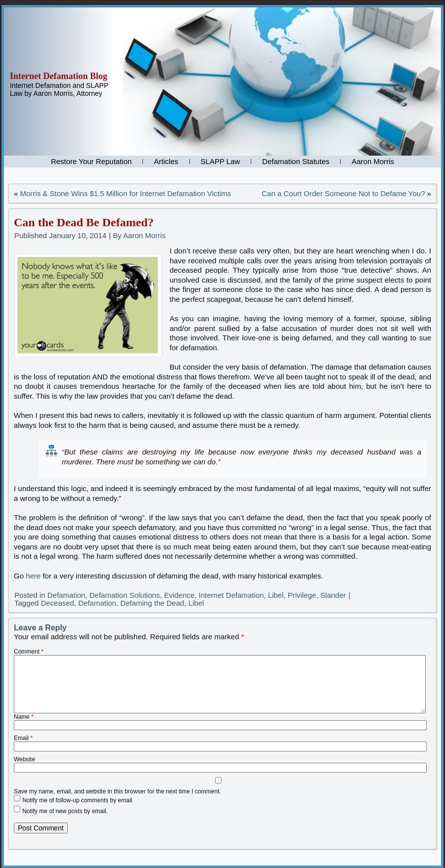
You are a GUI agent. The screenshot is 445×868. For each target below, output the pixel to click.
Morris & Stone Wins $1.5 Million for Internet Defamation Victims (126, 193)
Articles (166, 161)
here (33, 576)
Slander (333, 595)
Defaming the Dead (152, 603)
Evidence (179, 595)
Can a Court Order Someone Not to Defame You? (343, 193)
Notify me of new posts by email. (65, 811)
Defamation (67, 595)
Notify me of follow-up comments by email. (78, 800)
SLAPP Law (221, 161)
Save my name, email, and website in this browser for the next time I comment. (117, 791)
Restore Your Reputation (91, 161)
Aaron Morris (373, 161)
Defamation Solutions (125, 595)
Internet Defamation (231, 595)
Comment (29, 652)
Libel (276, 595)
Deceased (57, 603)
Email (23, 738)
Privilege (302, 595)
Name (24, 717)
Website (24, 759)
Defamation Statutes (296, 161)
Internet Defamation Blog (59, 76)
